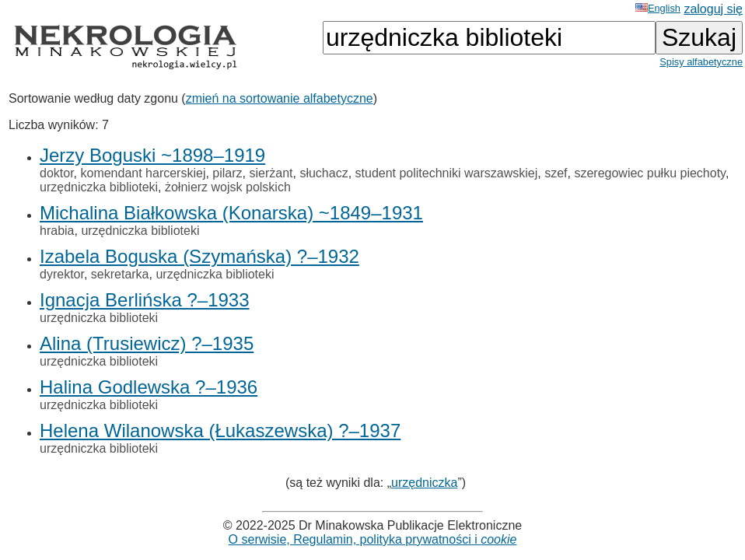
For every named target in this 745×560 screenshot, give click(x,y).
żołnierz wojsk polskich (228, 187)
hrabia (57, 231)
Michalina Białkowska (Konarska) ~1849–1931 (231, 213)
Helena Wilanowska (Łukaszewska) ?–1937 (220, 430)
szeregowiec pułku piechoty (649, 173)
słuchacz (324, 173)
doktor (57, 173)
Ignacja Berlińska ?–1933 (145, 300)
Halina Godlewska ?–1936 (149, 387)
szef (556, 173)
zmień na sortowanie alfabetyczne (280, 98)
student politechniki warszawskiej (447, 173)
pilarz (227, 173)
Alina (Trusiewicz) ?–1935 (147, 343)
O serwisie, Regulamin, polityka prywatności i (373, 539)
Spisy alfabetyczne (701, 62)
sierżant (271, 173)
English (658, 8)
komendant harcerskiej (143, 173)
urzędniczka (424, 483)
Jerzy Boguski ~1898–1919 (152, 155)
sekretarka (120, 274)
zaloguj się (713, 9)
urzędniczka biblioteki (99, 187)
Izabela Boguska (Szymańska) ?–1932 (199, 256)
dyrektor (62, 274)
